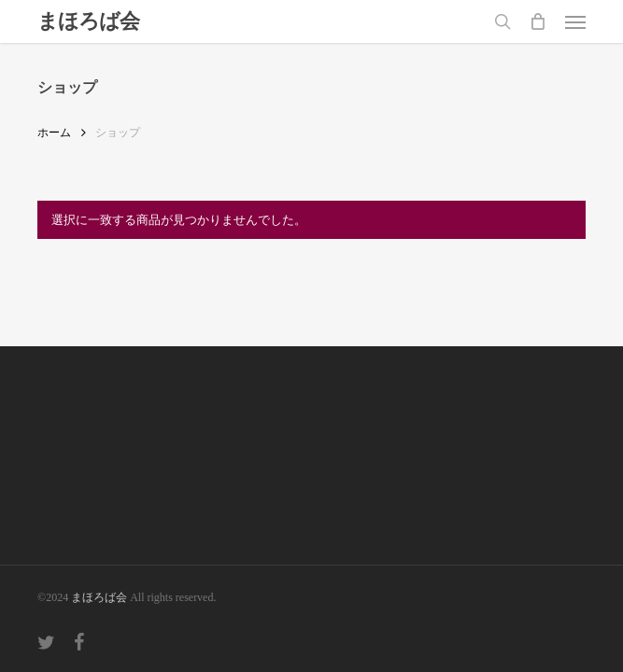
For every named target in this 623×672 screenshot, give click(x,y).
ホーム (54, 133)
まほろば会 (88, 21)
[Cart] (538, 21)
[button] (575, 21)
